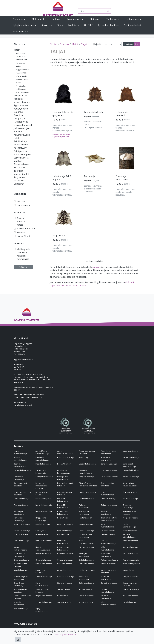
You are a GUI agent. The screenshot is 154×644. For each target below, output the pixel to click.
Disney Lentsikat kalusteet (108, 484)
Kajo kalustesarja (86, 524)
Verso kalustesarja (130, 596)
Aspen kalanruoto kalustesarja (108, 452)
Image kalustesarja (130, 518)
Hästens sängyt (86, 518)
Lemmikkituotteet (130, 531)
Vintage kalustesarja (44, 602)
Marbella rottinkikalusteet (129, 536)
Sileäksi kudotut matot (21, 221)
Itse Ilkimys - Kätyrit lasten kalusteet (109, 519)
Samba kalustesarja (66, 577)
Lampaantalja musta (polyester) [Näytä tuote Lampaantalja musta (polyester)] (63, 114)
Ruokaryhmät (128, 570)
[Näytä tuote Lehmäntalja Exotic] (95, 94)
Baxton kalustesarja (131, 457)
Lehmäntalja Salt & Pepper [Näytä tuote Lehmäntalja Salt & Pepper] (62, 178)
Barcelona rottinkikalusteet (42, 459)
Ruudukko (129, 44)
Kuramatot (20, 63)
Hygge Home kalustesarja (41, 519)
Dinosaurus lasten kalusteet (21, 484)
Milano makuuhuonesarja (87, 542)
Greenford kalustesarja (128, 506)
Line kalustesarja (21, 534)
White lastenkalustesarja (109, 604)
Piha (59, 25)
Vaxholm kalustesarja (106, 597)
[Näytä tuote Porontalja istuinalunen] (127, 158)
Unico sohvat (63, 596)
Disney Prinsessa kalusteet (64, 494)
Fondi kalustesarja (130, 499)
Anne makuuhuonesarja (65, 452)
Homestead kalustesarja (19, 519)
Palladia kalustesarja (110, 560)
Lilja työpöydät (63, 534)
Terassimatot (21, 60)
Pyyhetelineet (21, 122)
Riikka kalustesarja (109, 564)
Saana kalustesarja (44, 577)
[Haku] (108, 11)
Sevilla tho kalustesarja (106, 578)
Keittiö (55, 19)
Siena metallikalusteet (42, 584)
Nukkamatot (21, 89)
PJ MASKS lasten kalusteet (20, 565)
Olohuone (18, 19)
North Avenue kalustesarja (19, 555)
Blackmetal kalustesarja (106, 459)
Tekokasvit (19, 168)
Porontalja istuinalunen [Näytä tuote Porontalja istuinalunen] (122, 178)
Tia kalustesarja (86, 589)
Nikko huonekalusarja (107, 548)
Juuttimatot (20, 53)
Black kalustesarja (43, 464)
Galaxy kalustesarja (109, 505)
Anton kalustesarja (130, 451)
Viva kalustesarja (86, 602)
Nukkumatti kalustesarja (106, 555)
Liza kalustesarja (43, 534)
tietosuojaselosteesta (65, 634)
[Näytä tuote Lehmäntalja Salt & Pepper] (64, 158)
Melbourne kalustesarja (62, 542)
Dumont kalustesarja (88, 492)
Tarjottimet (20, 177)
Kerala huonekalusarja (129, 526)
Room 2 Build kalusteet (41, 571)
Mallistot (73, 25)
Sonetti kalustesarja (109, 583)
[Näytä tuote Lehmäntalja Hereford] (127, 94)
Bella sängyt (84, 457)
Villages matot (21, 96)
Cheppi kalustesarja (109, 470)
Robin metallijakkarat (131, 564)
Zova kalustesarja (130, 602)
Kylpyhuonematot (23, 70)
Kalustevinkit (20, 31)
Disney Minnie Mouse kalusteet (130, 484)
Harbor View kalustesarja (62, 513)
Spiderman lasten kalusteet (130, 584)
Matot (17, 50)
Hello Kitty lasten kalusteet (129, 513)
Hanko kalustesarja (44, 511)
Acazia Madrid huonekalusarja (42, 452)
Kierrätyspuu (41, 531)
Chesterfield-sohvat (131, 470)
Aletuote (21, 201)
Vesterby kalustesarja (19, 604)
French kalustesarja (44, 505)
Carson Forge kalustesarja (41, 472)
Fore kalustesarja (21, 505)
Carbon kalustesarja (22, 470)
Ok (18, 640)
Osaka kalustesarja (65, 560)
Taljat (19, 66)
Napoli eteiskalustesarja (43, 548)
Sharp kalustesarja (130, 577)
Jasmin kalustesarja (22, 524)
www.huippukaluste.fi (23, 405)
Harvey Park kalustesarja (84, 513)
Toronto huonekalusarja (107, 591)
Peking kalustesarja (131, 560)
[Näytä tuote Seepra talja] (64, 218)
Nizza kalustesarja (87, 547)
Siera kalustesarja (65, 583)
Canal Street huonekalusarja (129, 465)
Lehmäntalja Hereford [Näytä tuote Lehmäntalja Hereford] (122, 114)
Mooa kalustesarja (130, 541)
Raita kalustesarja (65, 564)
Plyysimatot (21, 86)
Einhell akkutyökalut (44, 499)
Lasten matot (21, 56)
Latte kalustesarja (65, 531)
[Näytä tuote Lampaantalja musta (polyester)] (64, 94)
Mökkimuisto (39, 19)
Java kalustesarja (43, 524)
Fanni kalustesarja (108, 499)
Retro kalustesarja (87, 564)
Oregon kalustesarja (44, 560)
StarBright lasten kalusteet (42, 591)
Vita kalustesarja (64, 602)
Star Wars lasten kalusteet (21, 591)
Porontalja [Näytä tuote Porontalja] (89, 176)
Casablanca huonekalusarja (64, 472)
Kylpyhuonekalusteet (24, 25)
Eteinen (94, 19)
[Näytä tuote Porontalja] (95, 158)
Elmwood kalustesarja (62, 500)
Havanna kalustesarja (106, 513)
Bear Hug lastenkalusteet (20, 465)
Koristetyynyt (21, 148)
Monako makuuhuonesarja (108, 542)
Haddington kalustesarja (19, 513)
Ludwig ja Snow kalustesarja (85, 536)
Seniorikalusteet (133, 25)
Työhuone (112, 19)
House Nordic (24, 236)
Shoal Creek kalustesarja (19, 584)
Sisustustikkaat (22, 164)
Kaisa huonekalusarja (107, 526)
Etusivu (54, 44)
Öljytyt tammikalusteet (42, 610)
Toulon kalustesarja (131, 589)
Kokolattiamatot (22, 92)
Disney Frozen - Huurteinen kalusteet (88, 484)
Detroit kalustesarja (131, 477)
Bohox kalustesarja (109, 464)
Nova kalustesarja (43, 553)
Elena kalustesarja (21, 499)
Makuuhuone (74, 19)
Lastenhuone (132, 19)
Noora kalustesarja (131, 547)
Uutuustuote (23, 205)
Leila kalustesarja (108, 531)
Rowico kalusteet (64, 570)
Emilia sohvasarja (86, 499)
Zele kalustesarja (21, 609)
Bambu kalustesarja (66, 457)
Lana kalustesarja (86, 531)
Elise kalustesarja (130, 492)
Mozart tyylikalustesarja (21, 548)
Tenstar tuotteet (64, 589)
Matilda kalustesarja (44, 541)
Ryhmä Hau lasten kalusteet (108, 571)
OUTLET (89, 25)
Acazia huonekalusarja (20, 452)
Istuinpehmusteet (23, 125)
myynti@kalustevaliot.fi (23, 359)
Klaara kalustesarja (22, 531)
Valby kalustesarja (87, 596)
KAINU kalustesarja (65, 524)
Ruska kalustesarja (87, 570)
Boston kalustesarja (87, 464)
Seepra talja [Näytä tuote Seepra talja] (59, 236)
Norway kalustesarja (66, 553)
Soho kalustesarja (87, 583)
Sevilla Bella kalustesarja (84, 578)
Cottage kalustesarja (44, 477)
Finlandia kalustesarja (84, 506)
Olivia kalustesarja (21, 560)
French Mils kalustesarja (62, 506)
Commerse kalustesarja (19, 478)
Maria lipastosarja (21, 541)
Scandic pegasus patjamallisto (21, 578)
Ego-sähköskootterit (109, 25)
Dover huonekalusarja (107, 494)
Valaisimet (19, 184)
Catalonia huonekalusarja (86, 472)
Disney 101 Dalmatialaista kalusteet (41, 486)
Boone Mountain (64, 464)
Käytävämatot (22, 76)
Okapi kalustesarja (130, 553)
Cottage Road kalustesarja (63, 478)
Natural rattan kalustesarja (63, 548)
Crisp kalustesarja (87, 477)
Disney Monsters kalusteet (43, 494)
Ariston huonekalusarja (20, 459)
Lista (137, 44)
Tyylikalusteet (21, 105)
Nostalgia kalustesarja (84, 555)
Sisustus (46, 25)
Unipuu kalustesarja (44, 596)
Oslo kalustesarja (86, 560)
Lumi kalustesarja (108, 534)
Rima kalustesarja (21, 570)
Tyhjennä (23, 267)
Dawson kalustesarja (110, 477)
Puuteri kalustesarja (44, 564)
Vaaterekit (19, 181)
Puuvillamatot (22, 73)
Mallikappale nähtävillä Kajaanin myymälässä (23, 254)
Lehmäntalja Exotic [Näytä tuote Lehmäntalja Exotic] (94, 112)
